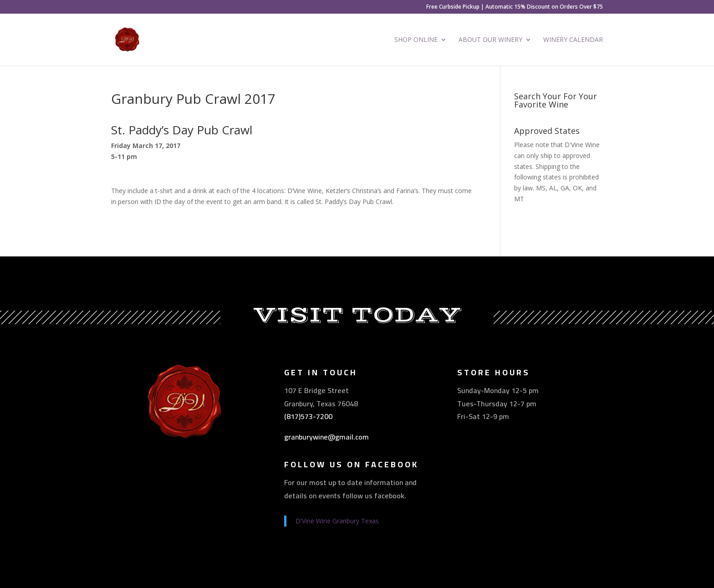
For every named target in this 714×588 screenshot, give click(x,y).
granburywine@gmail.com (326, 437)
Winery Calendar (573, 40)
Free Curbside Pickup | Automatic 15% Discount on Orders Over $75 (515, 7)
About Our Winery (490, 40)
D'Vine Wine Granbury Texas (337, 521)
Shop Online (416, 40)
